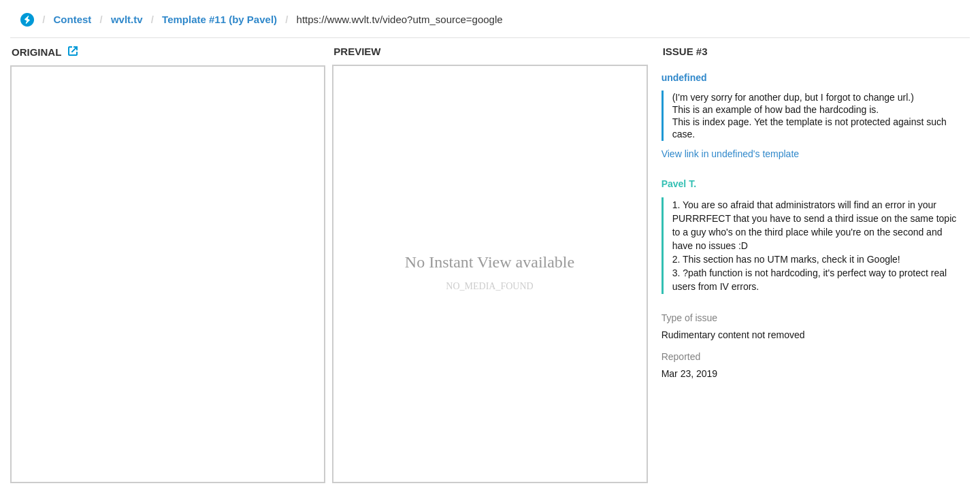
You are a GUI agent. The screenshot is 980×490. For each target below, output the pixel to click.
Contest (73, 19)
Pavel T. (679, 184)
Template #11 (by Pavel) (219, 19)
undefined (684, 78)
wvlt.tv (127, 19)
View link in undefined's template (730, 154)
